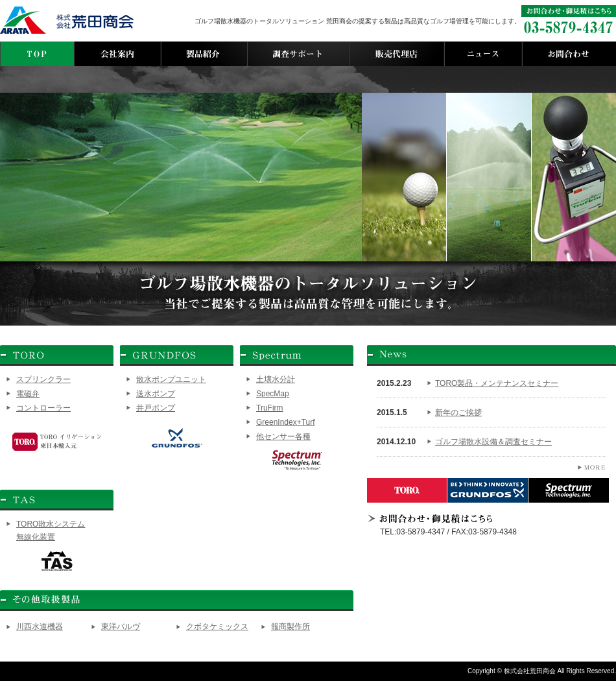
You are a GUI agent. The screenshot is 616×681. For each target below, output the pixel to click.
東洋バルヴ (121, 627)
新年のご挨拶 (458, 412)
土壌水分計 (276, 379)
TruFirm (270, 408)
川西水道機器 (40, 627)
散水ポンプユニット (171, 379)
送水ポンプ (156, 394)
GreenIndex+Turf (286, 422)
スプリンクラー (43, 379)
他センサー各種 (283, 436)
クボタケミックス (217, 627)
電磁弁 (28, 394)
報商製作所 (290, 627)
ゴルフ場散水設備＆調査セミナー (493, 442)
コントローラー (43, 408)
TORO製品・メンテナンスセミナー (497, 383)
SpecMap (273, 394)
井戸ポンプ (156, 408)
